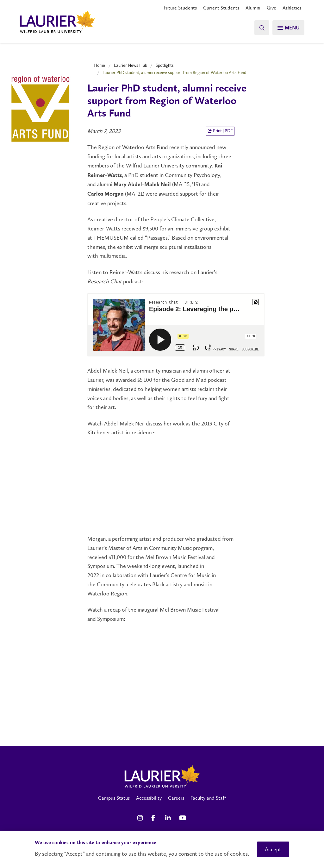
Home (99, 65)
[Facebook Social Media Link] (155, 818)
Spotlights (165, 65)
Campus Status (114, 798)
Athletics (292, 8)
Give (271, 8)
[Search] (261, 28)
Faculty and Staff (208, 798)
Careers (176, 798)
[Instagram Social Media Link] (141, 818)
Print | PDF (220, 131)
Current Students (221, 8)
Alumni (253, 8)
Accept (273, 849)
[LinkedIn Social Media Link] (169, 818)
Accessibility (149, 798)
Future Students (180, 8)
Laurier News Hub (131, 65)
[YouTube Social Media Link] (183, 818)
